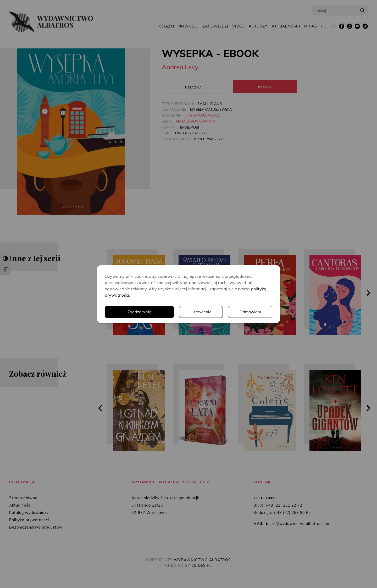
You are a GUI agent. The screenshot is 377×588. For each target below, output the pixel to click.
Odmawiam (250, 312)
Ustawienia (200, 312)
